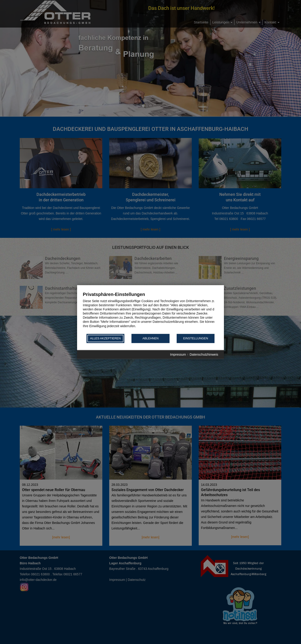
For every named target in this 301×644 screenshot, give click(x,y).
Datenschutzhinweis (204, 354)
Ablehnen (150, 339)
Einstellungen (195, 339)
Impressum (178, 354)
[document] (150, 312)
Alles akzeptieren (105, 339)
